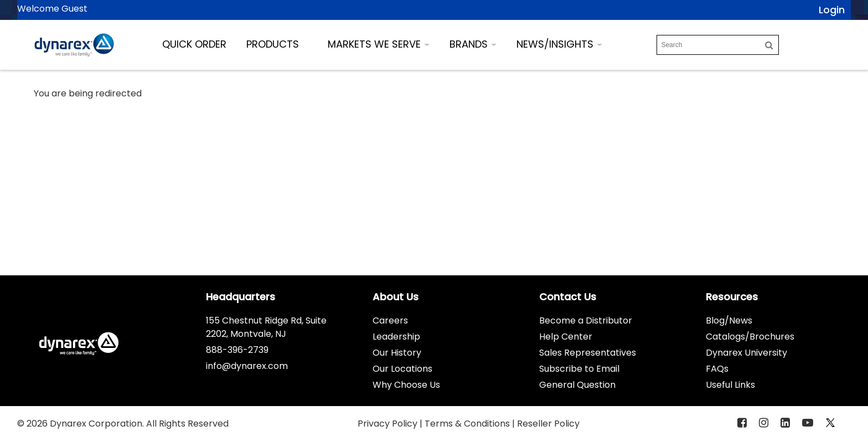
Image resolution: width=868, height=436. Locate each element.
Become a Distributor (586, 320)
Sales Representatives (588, 353)
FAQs (717, 369)
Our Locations (402, 369)
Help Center (566, 337)
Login (832, 10)
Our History (397, 353)
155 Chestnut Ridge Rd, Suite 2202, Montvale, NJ (266, 327)
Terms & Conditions (468, 424)
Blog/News (729, 320)
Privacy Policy (389, 424)
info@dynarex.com (247, 366)
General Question (577, 385)
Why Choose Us (406, 385)
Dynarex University (746, 353)
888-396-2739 (237, 350)
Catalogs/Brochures (750, 337)
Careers (390, 320)
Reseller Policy (548, 424)
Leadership (396, 337)
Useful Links (730, 385)
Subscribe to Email (579, 369)
